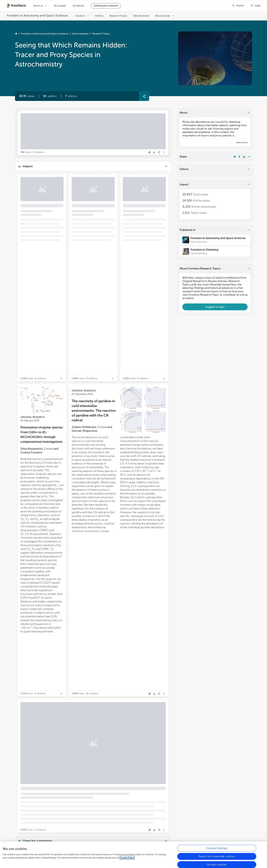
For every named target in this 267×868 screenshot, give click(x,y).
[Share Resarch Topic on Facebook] (239, 157)
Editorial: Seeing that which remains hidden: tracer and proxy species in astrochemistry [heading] (69, 129)
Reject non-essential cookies (217, 859)
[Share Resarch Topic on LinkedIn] (244, 157)
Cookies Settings (217, 851)
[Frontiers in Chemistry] (215, 251)
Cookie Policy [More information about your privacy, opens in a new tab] (127, 861)
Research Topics (101, 34)
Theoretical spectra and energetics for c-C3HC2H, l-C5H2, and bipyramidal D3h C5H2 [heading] (43, 804)
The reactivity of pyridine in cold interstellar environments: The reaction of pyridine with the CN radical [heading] (94, 411)
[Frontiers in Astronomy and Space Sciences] (215, 240)
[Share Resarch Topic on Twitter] (235, 157)
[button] (50, 96)
